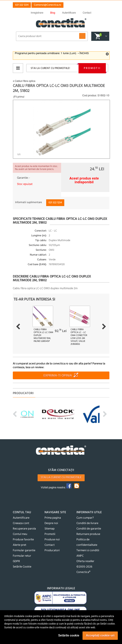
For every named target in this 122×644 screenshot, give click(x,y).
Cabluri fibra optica (24, 81)
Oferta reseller (85, 561)
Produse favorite (23, 540)
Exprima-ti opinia (58, 376)
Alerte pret (20, 545)
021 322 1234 (22, 5)
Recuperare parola (24, 529)
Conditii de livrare (87, 523)
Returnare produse (88, 534)
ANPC (80, 556)
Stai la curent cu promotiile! (50, 68)
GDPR (16, 561)
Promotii (92, 68)
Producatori (52, 550)
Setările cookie (69, 635)
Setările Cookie (22, 567)
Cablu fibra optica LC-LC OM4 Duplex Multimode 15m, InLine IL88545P (43, 335)
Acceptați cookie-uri (100, 635)
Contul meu (20, 534)
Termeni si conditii (88, 550)
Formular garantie (24, 550)
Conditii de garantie (89, 529)
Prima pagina (53, 518)
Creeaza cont (21, 523)
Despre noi (51, 523)
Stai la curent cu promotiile (61, 478)
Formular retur (22, 556)
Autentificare (21, 518)
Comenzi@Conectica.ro (47, 5)
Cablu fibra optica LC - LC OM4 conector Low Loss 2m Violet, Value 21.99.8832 (79, 337)
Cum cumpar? (85, 518)
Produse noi (52, 540)
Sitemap (50, 529)
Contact (50, 545)
